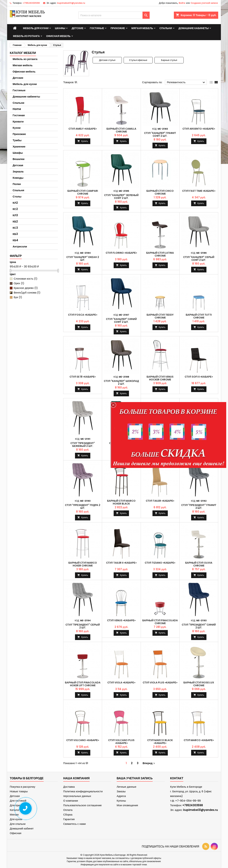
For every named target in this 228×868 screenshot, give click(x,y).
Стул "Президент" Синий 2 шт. (199, 626)
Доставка (69, 787)
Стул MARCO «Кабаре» (199, 740)
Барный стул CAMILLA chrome (121, 130)
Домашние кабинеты (194, 28)
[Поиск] (114, 15)
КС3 (15, 228)
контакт (177, 778)
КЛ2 (15, 203)
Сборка (68, 815)
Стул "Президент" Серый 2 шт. (83, 626)
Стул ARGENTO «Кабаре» (199, 129)
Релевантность (186, 82)
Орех (19, 283)
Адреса (121, 796)
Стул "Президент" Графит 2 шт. (199, 506)
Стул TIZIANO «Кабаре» (160, 563)
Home (17, 109)
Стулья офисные (138, 60)
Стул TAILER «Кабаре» (160, 501)
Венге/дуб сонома (27, 293)
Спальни (166, 28)
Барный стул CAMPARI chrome (83, 192)
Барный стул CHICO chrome (160, 192)
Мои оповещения (127, 805)
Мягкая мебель (142, 28)
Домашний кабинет (22, 828)
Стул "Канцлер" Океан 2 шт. (83, 259)
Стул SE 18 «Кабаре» (83, 377)
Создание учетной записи (204, 3)
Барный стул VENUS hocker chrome (160, 378)
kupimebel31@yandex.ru (71, 3)
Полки (17, 184)
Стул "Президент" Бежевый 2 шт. (83, 445)
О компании (71, 801)
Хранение (19, 146)
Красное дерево (26, 288)
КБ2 (15, 221)
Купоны (121, 801)
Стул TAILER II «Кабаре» (121, 563)
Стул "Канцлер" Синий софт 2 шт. (121, 320)
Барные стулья (169, 60)
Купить (85, 141)
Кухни (17, 128)
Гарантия (69, 819)
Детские (77, 28)
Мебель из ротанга (26, 36)
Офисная (16, 833)
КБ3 (15, 234)
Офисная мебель (58, 36)
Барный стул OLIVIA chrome (199, 564)
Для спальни (18, 824)
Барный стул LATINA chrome (160, 254)
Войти (182, 3)
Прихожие (118, 28)
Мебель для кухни (36, 28)
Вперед (149, 763)
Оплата (68, 810)
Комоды (18, 178)
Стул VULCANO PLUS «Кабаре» (121, 742)
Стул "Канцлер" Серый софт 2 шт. (199, 259)
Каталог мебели (23, 53)
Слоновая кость (26, 279)
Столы (17, 196)
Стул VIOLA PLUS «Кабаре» (160, 683)
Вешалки (19, 159)
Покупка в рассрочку (23, 787)
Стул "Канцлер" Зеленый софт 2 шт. (121, 197)
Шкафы (60, 28)
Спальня (18, 190)
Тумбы (17, 140)
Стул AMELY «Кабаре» (83, 129)
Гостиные (97, 28)
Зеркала (18, 171)
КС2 (15, 209)
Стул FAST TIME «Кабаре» (199, 191)
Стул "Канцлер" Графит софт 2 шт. (160, 134)
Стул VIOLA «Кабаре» (121, 683)
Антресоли (20, 246)
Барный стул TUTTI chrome (199, 316)
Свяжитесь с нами (74, 824)
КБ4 (15, 240)
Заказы (121, 791)
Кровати (18, 121)
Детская (18, 165)
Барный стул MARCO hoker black (121, 502)
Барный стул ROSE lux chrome (199, 684)
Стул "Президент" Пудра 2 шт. (83, 506)
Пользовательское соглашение (82, 805)
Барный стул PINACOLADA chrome (160, 622)
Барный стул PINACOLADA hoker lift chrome (83, 684)
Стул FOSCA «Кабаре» (83, 315)
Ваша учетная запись (135, 778)
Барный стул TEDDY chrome (160, 316)
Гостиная (19, 115)
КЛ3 (15, 215)
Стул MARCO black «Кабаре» (160, 742)
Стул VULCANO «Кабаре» (83, 740)
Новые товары (19, 791)
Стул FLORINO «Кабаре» (121, 253)
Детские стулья (107, 60)
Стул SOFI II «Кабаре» (199, 377)
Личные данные (126, 787)
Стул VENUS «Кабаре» (121, 620)
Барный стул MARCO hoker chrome (83, 564)
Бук (18, 297)
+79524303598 (31, 3)
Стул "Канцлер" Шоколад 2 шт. (121, 382)
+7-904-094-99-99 (188, 801)
